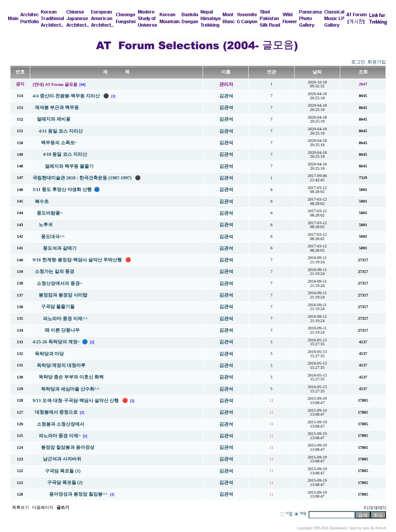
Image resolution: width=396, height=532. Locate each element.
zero (366, 528)
